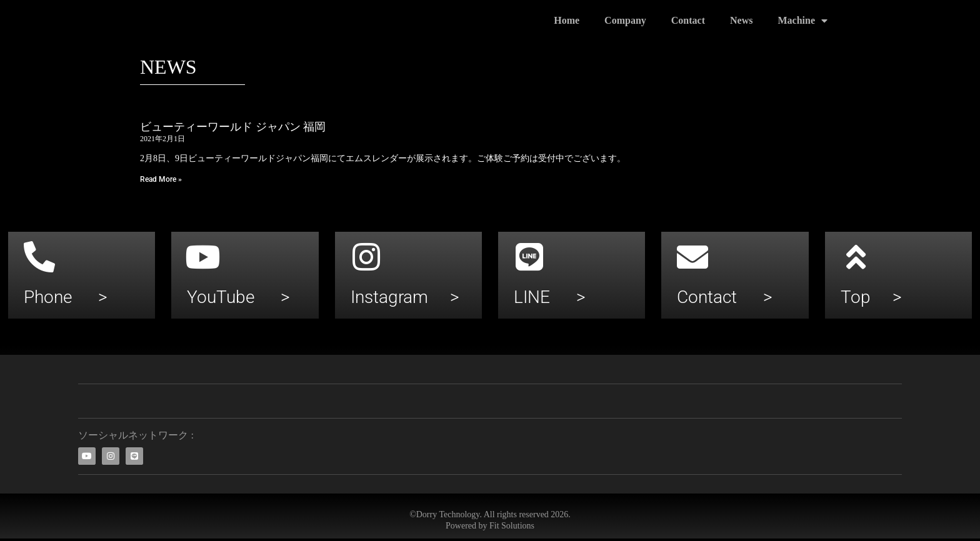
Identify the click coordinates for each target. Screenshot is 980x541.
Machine (802, 21)
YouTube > (238, 297)
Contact (688, 20)
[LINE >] (529, 257)
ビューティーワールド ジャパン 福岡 (233, 127)
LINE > (550, 297)
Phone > (66, 297)
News (741, 20)
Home (567, 20)
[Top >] (856, 257)
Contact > (725, 297)
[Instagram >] (366, 257)
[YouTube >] (202, 257)
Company (625, 20)
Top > (871, 297)
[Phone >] (39, 257)
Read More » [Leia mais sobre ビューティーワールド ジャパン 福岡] (161, 179)
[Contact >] (692, 257)
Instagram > (405, 297)
